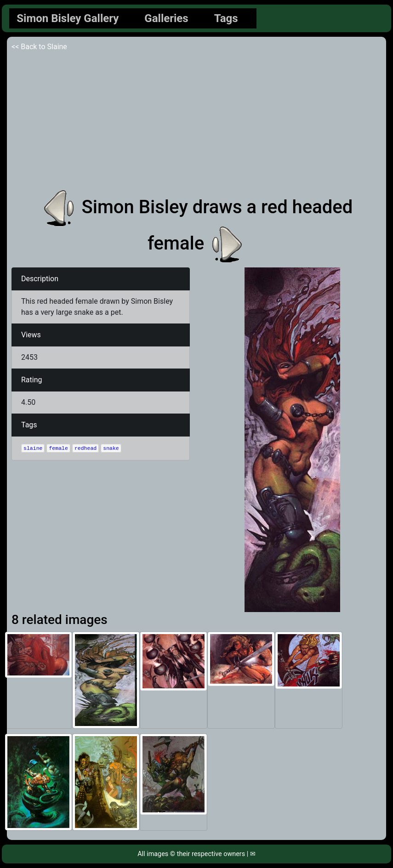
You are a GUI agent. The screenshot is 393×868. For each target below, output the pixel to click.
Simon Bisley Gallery (68, 18)
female (58, 448)
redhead (85, 448)
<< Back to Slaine (39, 47)
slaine (33, 448)
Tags (226, 18)
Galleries (166, 18)
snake (111, 448)
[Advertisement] (196, 121)
